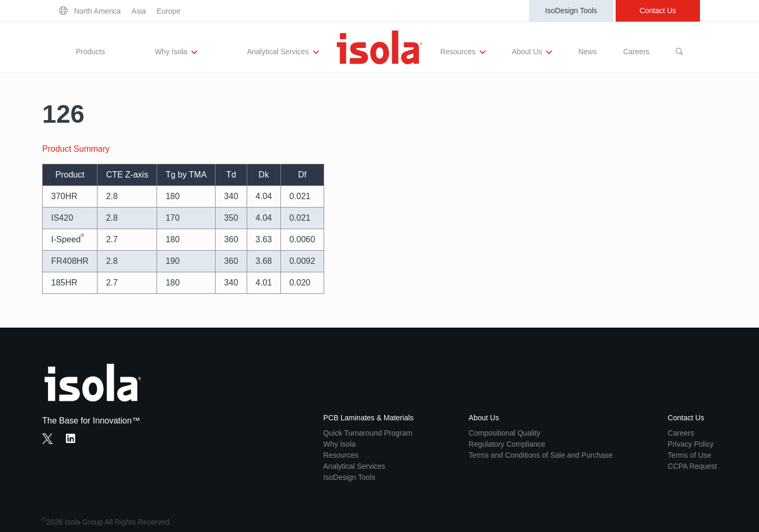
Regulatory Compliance (507, 444)
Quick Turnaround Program (368, 433)
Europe (168, 11)
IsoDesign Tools (571, 11)
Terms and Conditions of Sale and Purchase (541, 455)
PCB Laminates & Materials (368, 418)
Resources (463, 52)
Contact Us (658, 11)
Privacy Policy (691, 444)
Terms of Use (689, 455)
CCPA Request (692, 466)
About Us (532, 52)
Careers (636, 52)
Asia (139, 11)
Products (90, 52)
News (587, 52)
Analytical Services (283, 52)
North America (97, 11)
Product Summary (76, 149)
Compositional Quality (504, 433)
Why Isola (176, 52)
